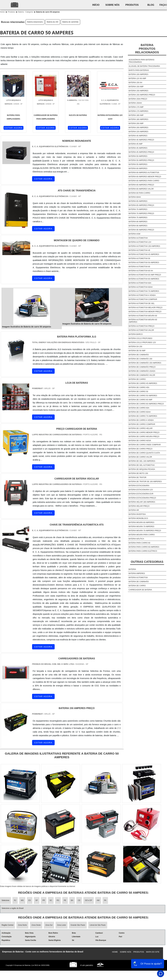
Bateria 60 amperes (138, 168)
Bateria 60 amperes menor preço (145, 177)
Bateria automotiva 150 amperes (144, 246)
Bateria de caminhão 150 (140, 359)
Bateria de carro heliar (141, 428)
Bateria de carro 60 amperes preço (146, 404)
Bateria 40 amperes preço (141, 140)
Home (115, 952)
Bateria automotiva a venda (142, 295)
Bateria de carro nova (140, 441)
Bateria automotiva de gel (142, 303)
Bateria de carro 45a (139, 387)
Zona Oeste (36, 925)
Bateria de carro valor (140, 457)
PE (65, 900)
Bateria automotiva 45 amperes (144, 254)
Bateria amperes (137, 573)
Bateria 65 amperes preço (141, 205)
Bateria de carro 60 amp (140, 400)
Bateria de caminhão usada (142, 371)
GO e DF (88, 900)
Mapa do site (153, 952)
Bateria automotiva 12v (140, 242)
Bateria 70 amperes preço (141, 213)
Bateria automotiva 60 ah (141, 271)
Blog (151, 5)
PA (105, 900)
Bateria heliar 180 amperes (142, 502)
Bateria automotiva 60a (140, 283)
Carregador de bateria (140, 590)
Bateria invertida (137, 514)
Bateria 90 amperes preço (141, 230)
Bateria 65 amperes (138, 201)
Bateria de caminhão (70, 22)
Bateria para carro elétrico (143, 551)
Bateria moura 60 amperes (141, 522)
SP (37, 900)
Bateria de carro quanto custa (144, 453)
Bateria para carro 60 (139, 543)
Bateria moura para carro (142, 535)
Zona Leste (62, 925)
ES (30, 900)
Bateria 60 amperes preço (141, 185)
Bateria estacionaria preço (142, 498)
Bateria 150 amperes (139, 91)
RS (58, 900)
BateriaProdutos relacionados (147, 49)
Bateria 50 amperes (138, 156)
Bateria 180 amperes (139, 119)
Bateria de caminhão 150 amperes (145, 363)
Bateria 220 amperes (139, 132)
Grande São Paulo (78, 925)
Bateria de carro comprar (142, 424)
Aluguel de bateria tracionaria (144, 66)
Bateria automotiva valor (141, 330)
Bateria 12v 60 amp (137, 78)
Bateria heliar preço (139, 506)
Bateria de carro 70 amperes (143, 416)
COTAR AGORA (13, 128)
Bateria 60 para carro (139, 193)
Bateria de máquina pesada (142, 469)
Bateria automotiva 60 (139, 267)
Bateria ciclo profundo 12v (142, 342)
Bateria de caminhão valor (142, 375)
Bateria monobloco (138, 518)
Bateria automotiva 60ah (141, 287)
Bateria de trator (137, 477)
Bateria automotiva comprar (143, 299)
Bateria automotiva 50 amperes (144, 263)
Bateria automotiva (138, 238)
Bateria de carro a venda (141, 420)
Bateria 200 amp (136, 123)
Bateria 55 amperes (138, 164)
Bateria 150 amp (136, 87)
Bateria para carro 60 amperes (144, 547)
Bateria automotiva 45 (139, 250)
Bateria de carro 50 (138, 392)
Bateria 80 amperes (138, 222)
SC (51, 900)
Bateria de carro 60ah (140, 412)
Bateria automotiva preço (142, 326)
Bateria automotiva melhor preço (146, 308)
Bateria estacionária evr (141, 494)
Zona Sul (49, 925)
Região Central (7, 925)
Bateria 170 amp (136, 107)
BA (72, 900)
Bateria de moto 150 (138, 473)
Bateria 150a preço (138, 99)
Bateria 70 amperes (138, 209)
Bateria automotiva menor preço (145, 312)
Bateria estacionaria (35, 22)
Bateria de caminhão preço (142, 367)
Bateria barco (136, 334)
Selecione (5, 900)
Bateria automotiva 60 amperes (144, 279)
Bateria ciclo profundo (140, 338)
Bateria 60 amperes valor (141, 189)
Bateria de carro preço (140, 449)
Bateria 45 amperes (138, 148)
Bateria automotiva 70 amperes (144, 291)
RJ (15, 900)
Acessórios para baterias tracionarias (142, 61)
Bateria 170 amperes (139, 111)
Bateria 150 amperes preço (142, 95)
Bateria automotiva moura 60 (143, 316)
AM (98, 900)
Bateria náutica (136, 539)
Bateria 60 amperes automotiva (144, 173)
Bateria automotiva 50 (139, 258)
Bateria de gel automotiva (142, 465)
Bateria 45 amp (136, 144)
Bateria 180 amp (136, 115)
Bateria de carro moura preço (144, 437)
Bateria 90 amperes (138, 226)
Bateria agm (134, 234)
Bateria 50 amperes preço (141, 160)
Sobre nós (112, 5)
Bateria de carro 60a (139, 408)
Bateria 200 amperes (139, 128)
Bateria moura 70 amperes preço (145, 531)
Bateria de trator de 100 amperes (145, 482)
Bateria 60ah (135, 197)
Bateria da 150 (53, 22)
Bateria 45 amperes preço (141, 152)
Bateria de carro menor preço (144, 432)
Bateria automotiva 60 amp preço (145, 275)
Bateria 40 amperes (138, 136)
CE (79, 900)
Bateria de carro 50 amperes (143, 396)
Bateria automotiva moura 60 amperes (143, 321)
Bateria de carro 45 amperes (143, 383)
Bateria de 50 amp (137, 351)
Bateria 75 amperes (138, 218)
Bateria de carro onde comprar (145, 445)
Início (96, 5)
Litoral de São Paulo (98, 925)
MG (22, 900)
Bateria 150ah (135, 103)
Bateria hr (134, 510)
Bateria (132, 569)
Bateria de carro (137, 379)
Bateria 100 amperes (139, 74)
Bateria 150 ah (135, 83)
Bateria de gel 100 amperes (142, 461)
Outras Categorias (147, 562)
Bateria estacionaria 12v (141, 490)
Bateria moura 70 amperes (141, 527)
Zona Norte (22, 925)
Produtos (132, 5)
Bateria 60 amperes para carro (144, 181)
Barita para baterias (139, 70)
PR (44, 900)
